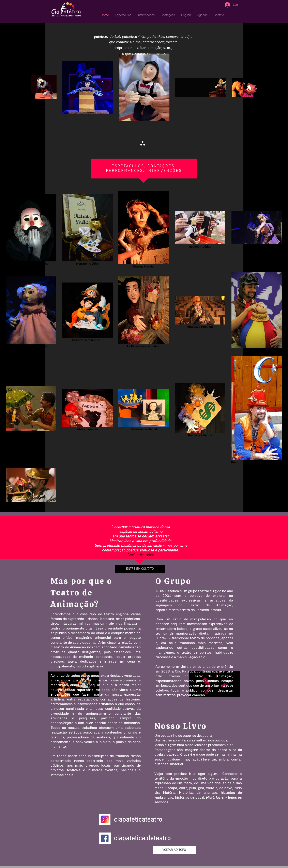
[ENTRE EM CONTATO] (140, 569)
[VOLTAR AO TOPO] (174, 850)
